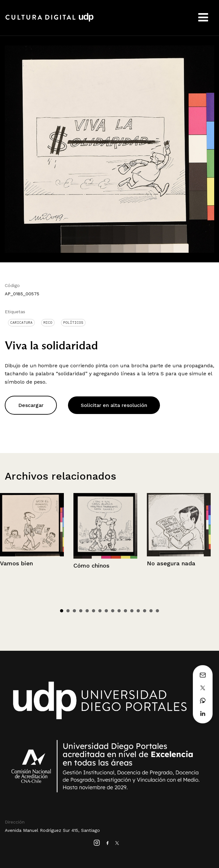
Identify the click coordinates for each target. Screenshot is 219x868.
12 (132, 611)
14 (145, 611)
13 (138, 611)
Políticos (73, 323)
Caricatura (21, 323)
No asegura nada (171, 563)
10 (119, 611)
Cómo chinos (91, 565)
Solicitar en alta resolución (114, 405)
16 (157, 611)
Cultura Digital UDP (49, 21)
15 (151, 611)
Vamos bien (16, 563)
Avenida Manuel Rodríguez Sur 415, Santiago (52, 830)
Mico (48, 323)
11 (125, 611)
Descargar (31, 405)
